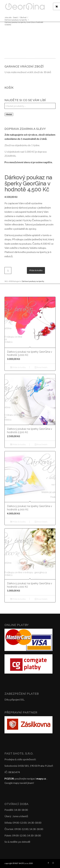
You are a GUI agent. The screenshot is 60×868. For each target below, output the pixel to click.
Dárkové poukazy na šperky (33, 281)
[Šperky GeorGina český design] (25, 6)
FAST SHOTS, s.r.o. (21, 863)
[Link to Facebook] (48, 863)
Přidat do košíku (36, 270)
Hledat (9, 114)
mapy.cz (41, 778)
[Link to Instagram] (53, 863)
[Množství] (8, 270)
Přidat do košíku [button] (18, 368)
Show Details (41, 368)
